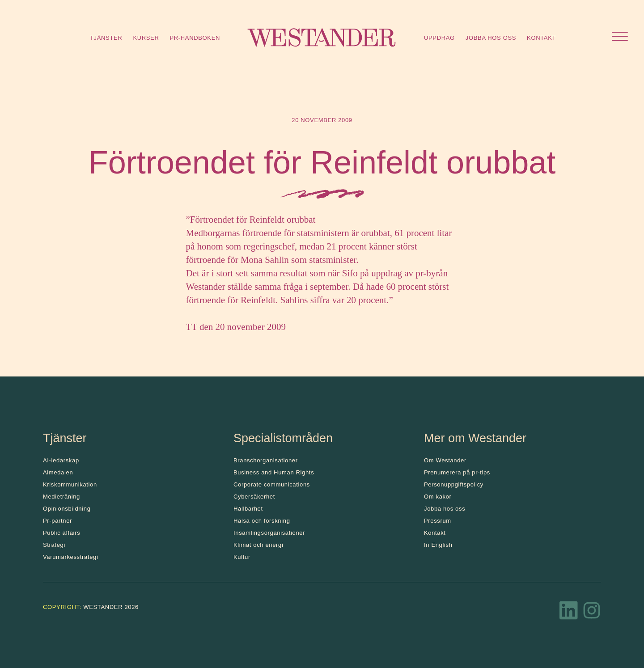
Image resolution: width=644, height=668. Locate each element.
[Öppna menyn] (620, 37)
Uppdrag (439, 38)
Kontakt (541, 38)
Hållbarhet (248, 509)
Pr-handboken (195, 38)
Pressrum (438, 521)
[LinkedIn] (569, 613)
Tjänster (106, 38)
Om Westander (445, 460)
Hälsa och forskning (262, 521)
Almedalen (58, 472)
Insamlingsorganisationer (269, 533)
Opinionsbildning (67, 509)
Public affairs (61, 533)
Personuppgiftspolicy (454, 484)
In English (438, 545)
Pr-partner (57, 521)
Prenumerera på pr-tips (457, 472)
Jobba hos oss (491, 38)
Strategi (54, 545)
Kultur (242, 557)
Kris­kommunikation (70, 484)
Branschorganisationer (266, 460)
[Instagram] (592, 613)
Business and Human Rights (274, 472)
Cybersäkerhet (254, 497)
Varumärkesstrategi (70, 557)
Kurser (146, 38)
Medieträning (61, 497)
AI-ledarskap (61, 460)
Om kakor (438, 497)
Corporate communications (272, 484)
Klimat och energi (258, 545)
